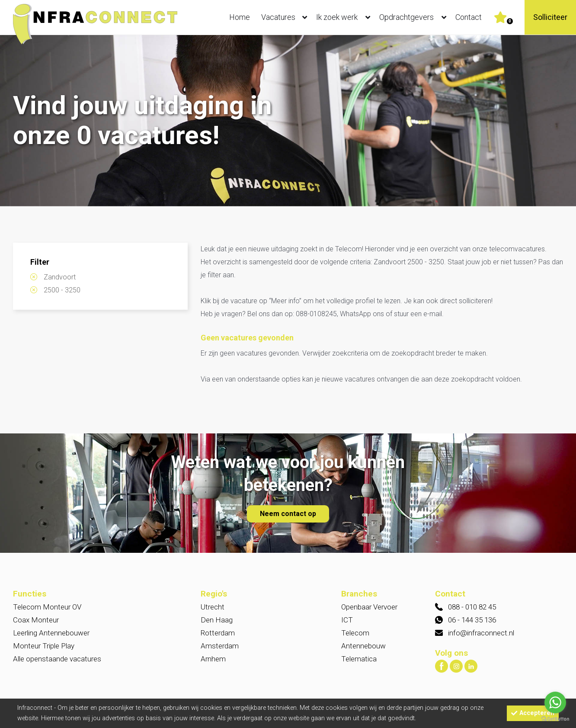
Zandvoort (60, 277)
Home (240, 17)
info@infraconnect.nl (481, 633)
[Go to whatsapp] (555, 702)
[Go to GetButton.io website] (555, 719)
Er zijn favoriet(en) (510, 21)
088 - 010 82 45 (472, 607)
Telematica (359, 659)
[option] (288, 121)
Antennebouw (363, 646)
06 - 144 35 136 (472, 620)
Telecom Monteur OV (47, 607)
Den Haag (217, 620)
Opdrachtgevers (415, 17)
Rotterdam (218, 633)
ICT (347, 620)
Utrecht (213, 607)
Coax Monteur (36, 620)
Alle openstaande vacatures (57, 659)
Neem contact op (288, 514)
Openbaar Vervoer (369, 607)
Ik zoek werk (345, 17)
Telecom (355, 633)
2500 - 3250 (62, 290)
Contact (469, 17)
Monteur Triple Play (44, 646)
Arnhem (213, 659)
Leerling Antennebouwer (51, 633)
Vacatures (286, 17)
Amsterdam (220, 646)
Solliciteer (550, 17)
